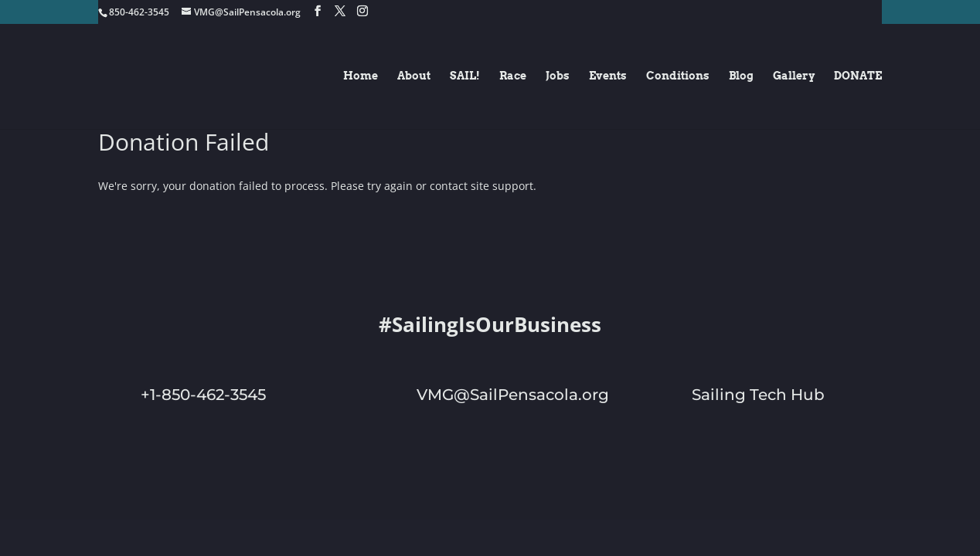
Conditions (678, 77)
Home (361, 77)
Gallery (794, 77)
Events (608, 77)
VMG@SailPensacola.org (513, 395)
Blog (741, 77)
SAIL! (465, 77)
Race (513, 77)
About (414, 77)
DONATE (858, 77)
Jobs (558, 77)
